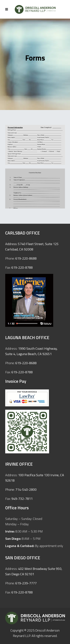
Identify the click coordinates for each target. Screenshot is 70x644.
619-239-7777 (26, 583)
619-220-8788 (22, 267)
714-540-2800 (26, 490)
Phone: (10, 490)
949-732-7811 (22, 499)
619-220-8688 (26, 258)
